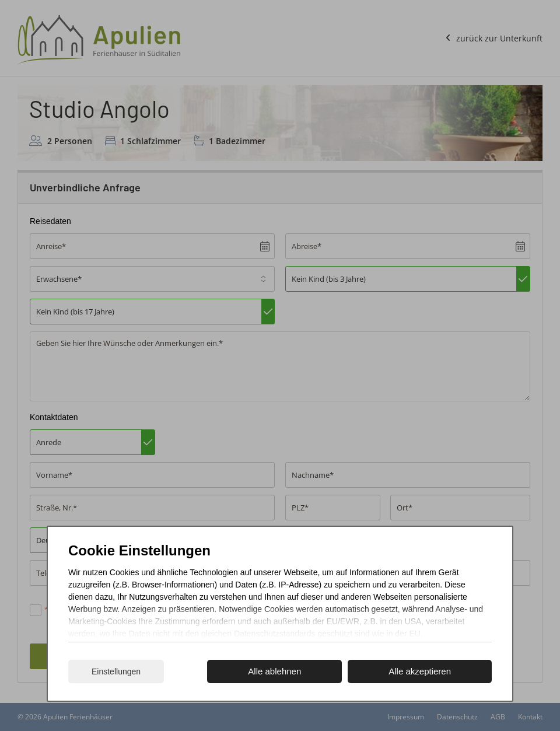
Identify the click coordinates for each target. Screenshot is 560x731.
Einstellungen (116, 671)
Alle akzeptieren (420, 671)
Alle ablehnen (274, 671)
